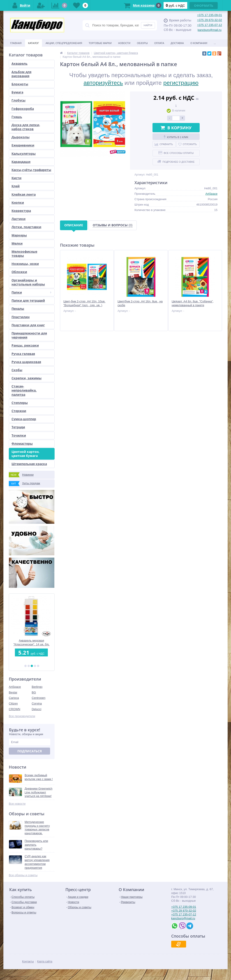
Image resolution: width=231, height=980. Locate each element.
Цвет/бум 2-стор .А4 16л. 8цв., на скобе (140, 303)
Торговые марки (100, 43)
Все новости (17, 804)
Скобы (17, 370)
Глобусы (18, 100)
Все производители (22, 716)
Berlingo (37, 687)
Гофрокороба (23, 109)
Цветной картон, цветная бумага (25, 454)
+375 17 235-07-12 (210, 25)
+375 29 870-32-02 (210, 20)
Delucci (37, 709)
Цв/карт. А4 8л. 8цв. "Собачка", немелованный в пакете (193, 303)
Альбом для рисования (21, 74)
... (215, 43)
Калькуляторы (24, 154)
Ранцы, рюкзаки (25, 345)
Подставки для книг (28, 325)
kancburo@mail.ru (210, 30)
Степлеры (20, 403)
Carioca (14, 698)
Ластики (18, 219)
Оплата (159, 43)
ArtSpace (15, 687)
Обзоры (142, 43)
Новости (124, 43)
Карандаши (21, 162)
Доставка (177, 43)
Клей (16, 186)
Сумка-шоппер (24, 419)
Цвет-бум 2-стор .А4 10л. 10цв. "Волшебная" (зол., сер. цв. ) (84, 303)
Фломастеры (22, 444)
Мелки (17, 243)
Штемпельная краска (29, 464)
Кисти (16, 178)
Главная (16, 43)
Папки (31, 292)
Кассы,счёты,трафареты (31, 170)
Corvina (37, 703)
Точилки (19, 435)
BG (34, 692)
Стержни (19, 411)
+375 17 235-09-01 (210, 15)
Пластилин (21, 317)
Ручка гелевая (23, 354)
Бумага (17, 92)
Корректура (21, 211)
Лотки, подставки (26, 227)
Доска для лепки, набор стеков (26, 127)
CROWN (15, 709)
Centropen (39, 698)
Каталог (33, 43)
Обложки (19, 272)
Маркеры (19, 235)
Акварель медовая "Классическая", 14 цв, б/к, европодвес (32, 643)
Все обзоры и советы (23, 875)
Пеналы (18, 309)
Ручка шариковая (26, 362)
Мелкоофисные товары (24, 254)
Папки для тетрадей (28, 300)
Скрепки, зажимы (27, 378)
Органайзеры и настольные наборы (28, 282)
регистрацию (181, 83)
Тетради (18, 427)
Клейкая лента (24, 194)
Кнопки (18, 203)
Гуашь (17, 117)
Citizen (13, 703)
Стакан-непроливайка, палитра (24, 390)
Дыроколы (21, 137)
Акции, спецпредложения (64, 43)
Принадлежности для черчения (29, 335)
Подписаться (30, 751)
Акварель (20, 64)
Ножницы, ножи (25, 264)
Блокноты (20, 84)
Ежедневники (23, 145)
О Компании (199, 43)
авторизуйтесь (103, 83)
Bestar (13, 692)
